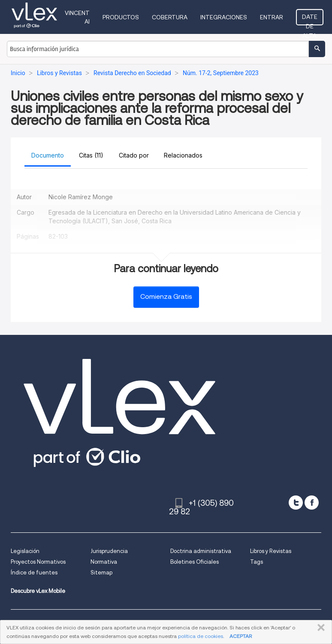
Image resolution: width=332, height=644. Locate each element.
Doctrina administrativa (201, 551)
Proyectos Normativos (38, 562)
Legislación (25, 551)
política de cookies (201, 636)
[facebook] (312, 503)
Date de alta (310, 19)
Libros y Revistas (271, 551)
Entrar (272, 17)
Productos (121, 17)
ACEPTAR (241, 636)
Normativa (104, 562)
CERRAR (319, 628)
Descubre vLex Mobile (38, 591)
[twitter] (296, 503)
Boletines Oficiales (195, 562)
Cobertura (170, 17)
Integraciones (224, 17)
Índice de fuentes (34, 573)
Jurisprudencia (109, 551)
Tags (257, 562)
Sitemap (101, 573)
